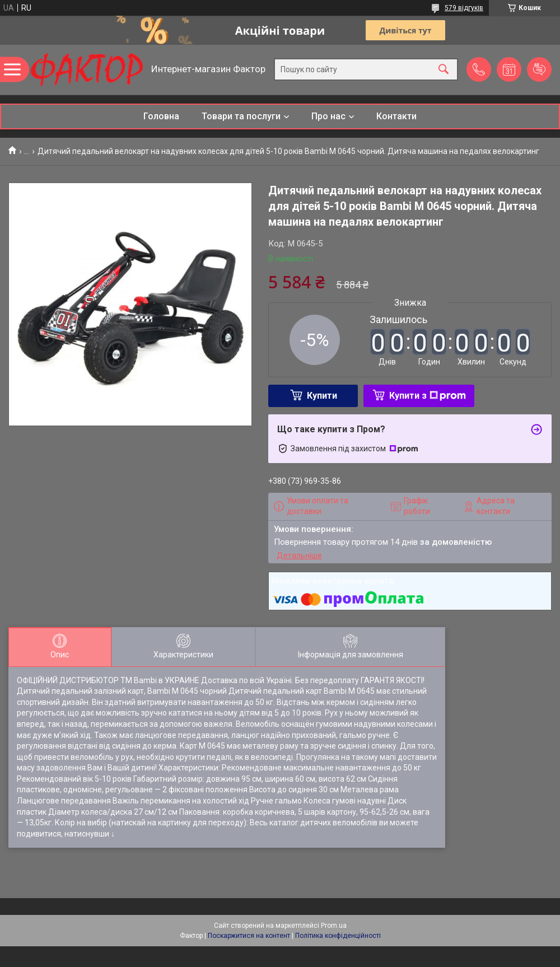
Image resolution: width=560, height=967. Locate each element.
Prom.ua (334, 926)
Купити (322, 396)
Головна (161, 116)
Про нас (328, 116)
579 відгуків (464, 8)
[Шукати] (444, 70)
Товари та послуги (241, 116)
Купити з (428, 396)
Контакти (396, 116)
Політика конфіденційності (338, 936)
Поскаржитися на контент (249, 936)
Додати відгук (539, 69)
